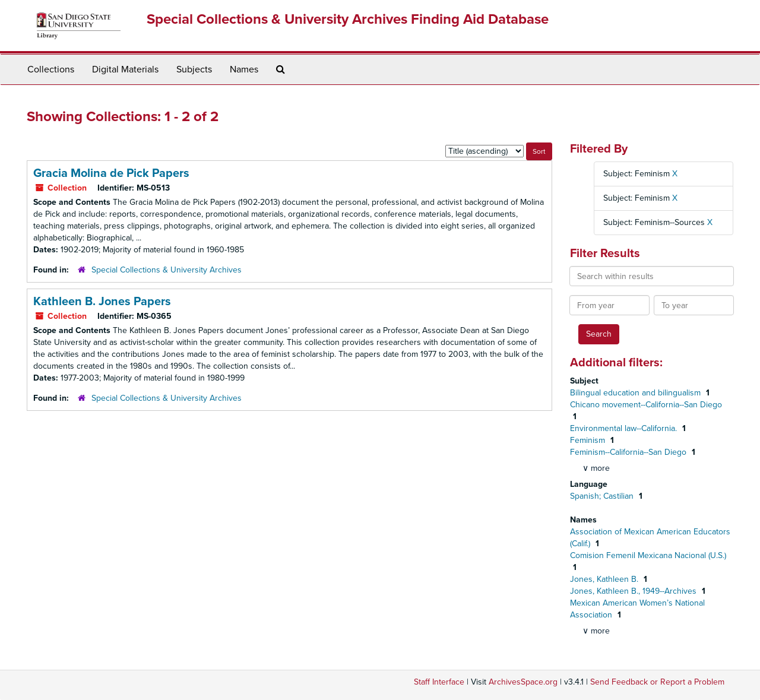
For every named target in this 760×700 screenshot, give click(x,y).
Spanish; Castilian (603, 496)
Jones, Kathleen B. (605, 579)
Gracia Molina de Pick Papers (111, 173)
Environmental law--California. (625, 428)
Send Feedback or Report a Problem (657, 682)
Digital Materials (125, 69)
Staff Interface (439, 682)
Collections (51, 69)
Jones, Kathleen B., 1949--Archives (634, 591)
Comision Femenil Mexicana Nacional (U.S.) (648, 555)
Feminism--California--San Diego (629, 452)
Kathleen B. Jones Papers (102, 302)
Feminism (589, 440)
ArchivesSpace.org (523, 682)
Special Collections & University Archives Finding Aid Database (348, 19)
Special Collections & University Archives (167, 270)
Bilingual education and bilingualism (636, 393)
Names (244, 69)
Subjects (194, 69)
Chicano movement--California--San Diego (646, 405)
